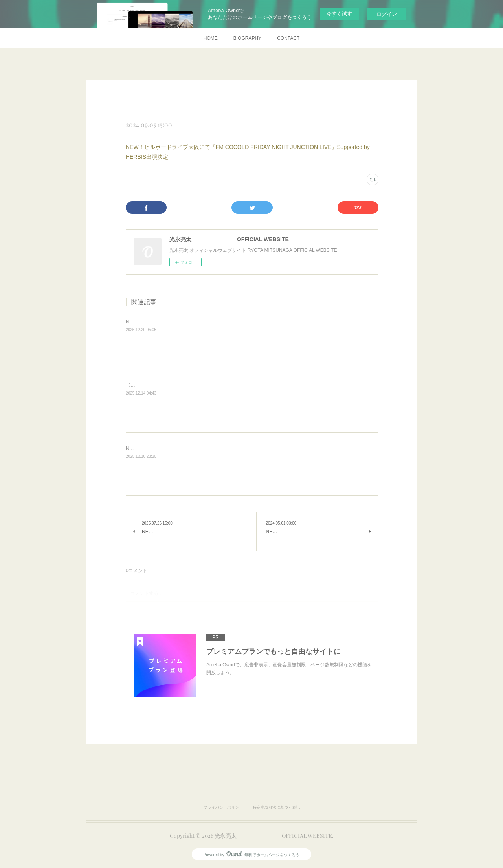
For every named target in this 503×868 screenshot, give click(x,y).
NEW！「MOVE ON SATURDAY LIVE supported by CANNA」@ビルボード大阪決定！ (218, 448)
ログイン (387, 14)
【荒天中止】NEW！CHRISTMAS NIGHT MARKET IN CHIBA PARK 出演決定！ (210, 385)
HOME (211, 38)
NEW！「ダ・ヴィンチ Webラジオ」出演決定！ (177, 322)
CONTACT (288, 38)
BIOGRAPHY (247, 38)
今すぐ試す (339, 14)
